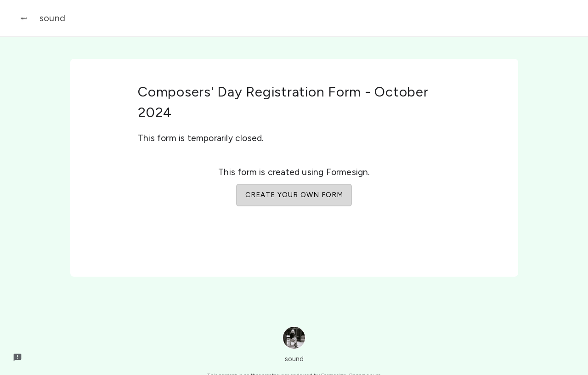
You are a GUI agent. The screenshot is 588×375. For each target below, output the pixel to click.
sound (40, 18)
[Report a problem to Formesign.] (17, 358)
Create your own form (294, 195)
